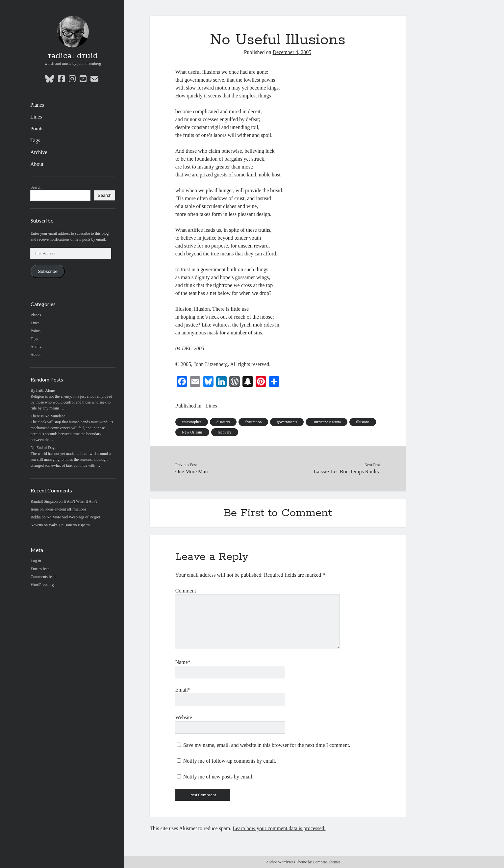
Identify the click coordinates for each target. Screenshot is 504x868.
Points (37, 129)
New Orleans (192, 432)
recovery (225, 432)
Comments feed (43, 577)
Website (184, 717)
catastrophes (192, 422)
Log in (36, 561)
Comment (186, 591)
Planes (37, 105)
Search (36, 187)
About (37, 164)
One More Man (192, 472)
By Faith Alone (43, 390)
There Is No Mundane (48, 416)
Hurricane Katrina (327, 422)
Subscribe (48, 271)
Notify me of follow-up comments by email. (230, 761)
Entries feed (40, 569)
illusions (363, 422)
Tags (35, 140)
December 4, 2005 (292, 52)
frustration (253, 422)
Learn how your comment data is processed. (279, 828)
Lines (36, 117)
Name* (183, 662)
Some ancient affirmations (65, 509)
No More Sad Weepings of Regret (73, 517)
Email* (183, 690)
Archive (39, 152)
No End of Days (43, 448)
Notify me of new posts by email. (218, 777)
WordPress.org (42, 585)
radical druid (73, 56)
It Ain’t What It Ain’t (80, 501)
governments (287, 422)
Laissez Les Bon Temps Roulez (347, 472)
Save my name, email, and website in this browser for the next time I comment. (267, 745)
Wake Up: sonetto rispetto (69, 525)
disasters (223, 422)
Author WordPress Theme (286, 862)
